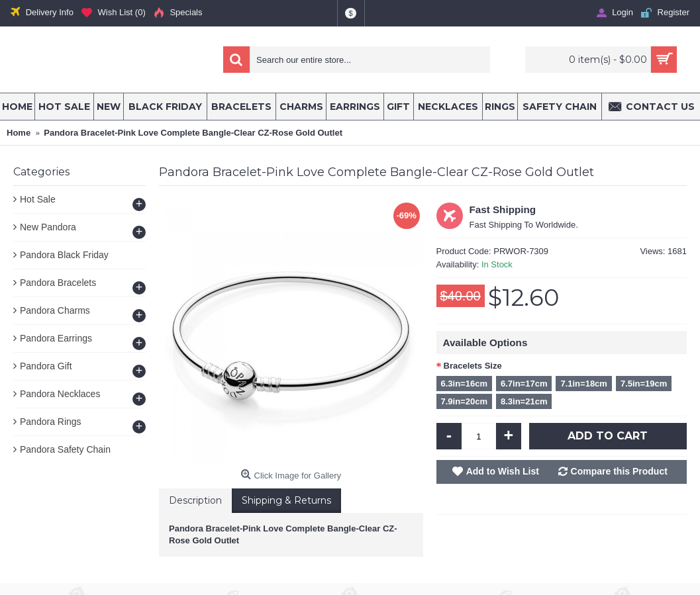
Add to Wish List (503, 471)
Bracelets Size (473, 366)
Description (195, 500)
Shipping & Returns (286, 500)
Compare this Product (619, 471)
